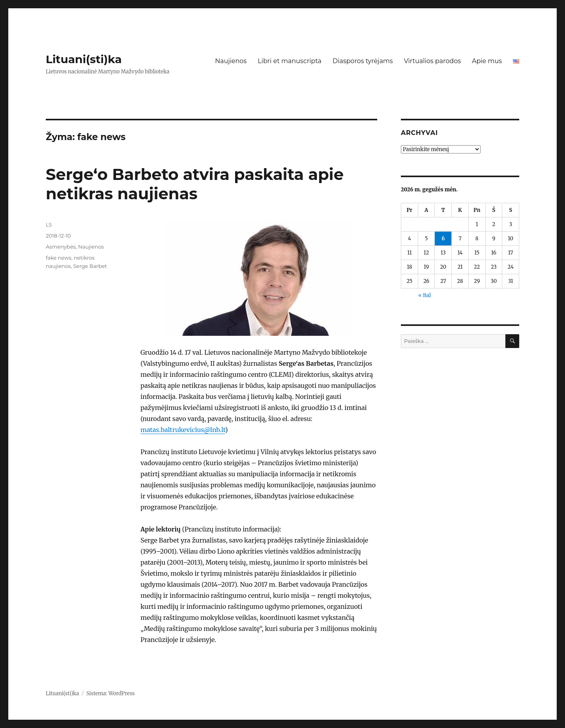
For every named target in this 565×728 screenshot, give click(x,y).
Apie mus (487, 61)
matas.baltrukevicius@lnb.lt (183, 430)
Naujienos (231, 61)
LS (49, 225)
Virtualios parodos (432, 61)
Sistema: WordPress (111, 693)
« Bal (425, 295)
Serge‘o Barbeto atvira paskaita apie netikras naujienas (195, 184)
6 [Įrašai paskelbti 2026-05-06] (443, 239)
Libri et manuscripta (290, 61)
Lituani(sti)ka (84, 59)
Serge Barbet (90, 266)
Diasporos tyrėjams (363, 61)
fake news (59, 258)
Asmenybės (61, 247)
